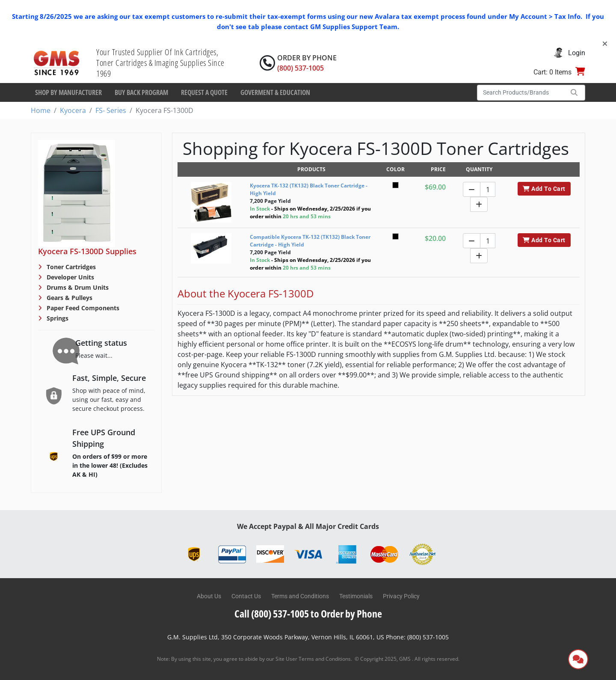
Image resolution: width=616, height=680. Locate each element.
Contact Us (246, 596)
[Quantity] (488, 189)
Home (41, 110)
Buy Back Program (141, 92)
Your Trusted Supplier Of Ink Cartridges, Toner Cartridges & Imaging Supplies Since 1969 (160, 63)
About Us (209, 596)
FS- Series (111, 110)
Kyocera (73, 110)
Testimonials (356, 596)
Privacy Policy (401, 596)
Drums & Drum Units (77, 287)
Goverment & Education (275, 92)
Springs (57, 318)
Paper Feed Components (82, 308)
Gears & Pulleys (69, 298)
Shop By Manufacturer (68, 92)
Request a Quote (204, 92)
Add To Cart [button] (544, 189)
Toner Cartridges (70, 267)
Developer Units (70, 277)
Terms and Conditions (300, 596)
